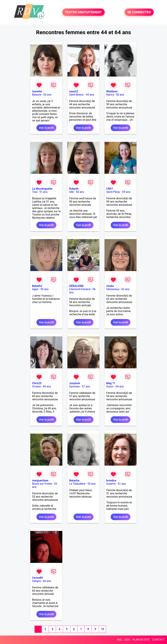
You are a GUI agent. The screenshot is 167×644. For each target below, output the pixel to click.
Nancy (110, 95)
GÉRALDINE (76, 286)
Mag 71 (111, 383)
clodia (110, 286)
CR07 (110, 189)
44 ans (90, 95)
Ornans (36, 386)
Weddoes (112, 91)
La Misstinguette (42, 189)
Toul (35, 192)
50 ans (47, 95)
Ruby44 (74, 189)
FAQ (119, 640)
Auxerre (111, 484)
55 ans (45, 289)
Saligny (36, 581)
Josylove (74, 383)
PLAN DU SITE (141, 640)
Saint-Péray (113, 192)
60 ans (47, 386)
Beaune (37, 95)
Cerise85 (37, 578)
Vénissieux (113, 289)
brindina (111, 480)
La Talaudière (77, 484)
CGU (127, 640)
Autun (110, 386)
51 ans (43, 192)
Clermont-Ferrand (80, 289)
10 (102, 629)
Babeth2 (37, 286)
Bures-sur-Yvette (42, 484)
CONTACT (158, 640)
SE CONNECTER (139, 12)
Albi (71, 192)
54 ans (120, 386)
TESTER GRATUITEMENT (83, 12)
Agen (35, 289)
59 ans (126, 192)
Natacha (74, 480)
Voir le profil (46, 128)
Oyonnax (74, 386)
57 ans (86, 386)
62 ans (125, 289)
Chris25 (37, 383)
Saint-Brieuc (76, 95)
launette (37, 91)
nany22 (74, 91)
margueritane (40, 480)
